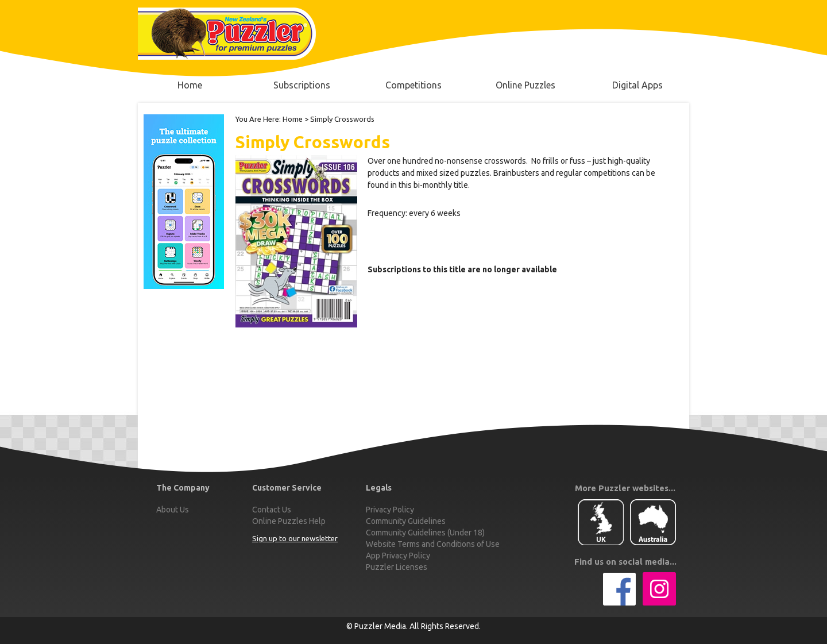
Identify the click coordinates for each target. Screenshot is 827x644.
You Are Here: (258, 119)
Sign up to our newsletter (295, 539)
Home (293, 119)
